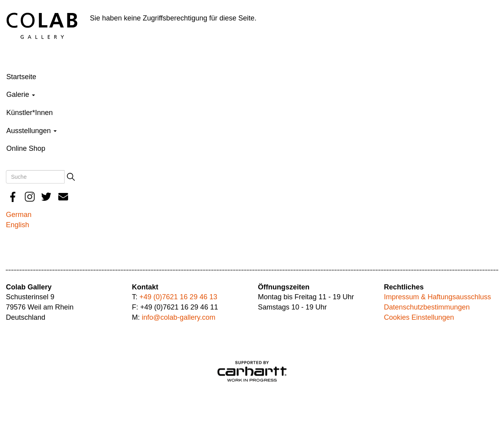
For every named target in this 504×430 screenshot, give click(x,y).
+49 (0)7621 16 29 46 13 (178, 297)
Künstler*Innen (30, 113)
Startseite (21, 77)
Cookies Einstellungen (419, 317)
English (18, 225)
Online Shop (26, 148)
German (19, 215)
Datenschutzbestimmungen (427, 307)
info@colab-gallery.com (179, 317)
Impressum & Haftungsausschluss (437, 297)
